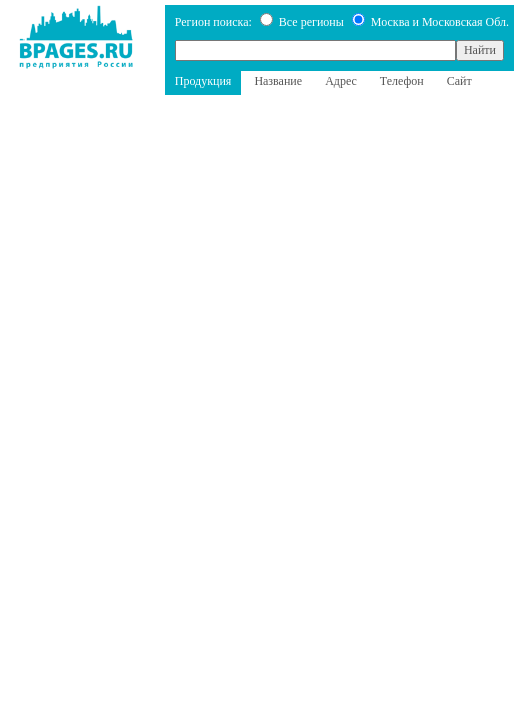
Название (278, 81)
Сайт (459, 81)
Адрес (341, 81)
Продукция (203, 81)
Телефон (402, 81)
